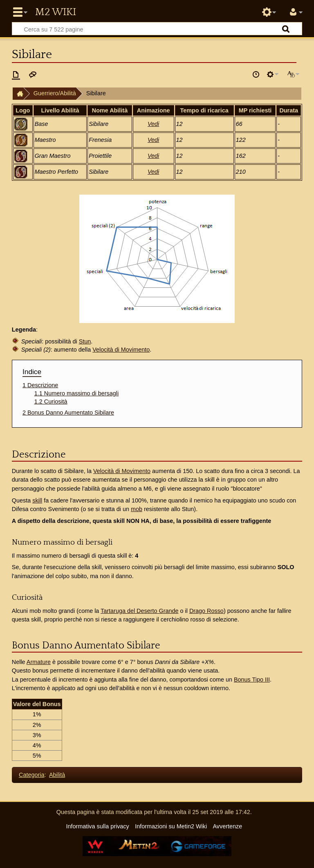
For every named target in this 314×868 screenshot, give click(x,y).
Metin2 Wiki (56, 12)
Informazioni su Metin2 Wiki (171, 826)
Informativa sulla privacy (97, 826)
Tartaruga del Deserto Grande (139, 611)
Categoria (31, 775)
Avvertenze (227, 826)
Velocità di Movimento (121, 350)
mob (137, 509)
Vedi (153, 124)
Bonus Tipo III (252, 680)
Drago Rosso (206, 611)
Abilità (57, 775)
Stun (85, 341)
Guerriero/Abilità (55, 93)
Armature (39, 662)
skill (37, 500)
